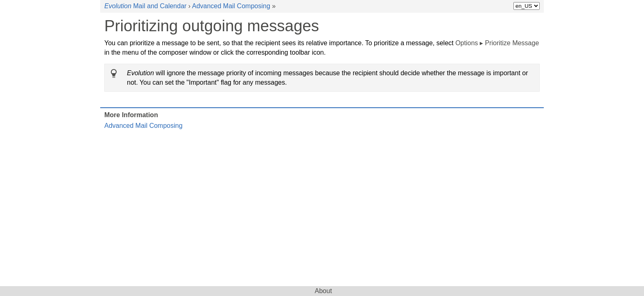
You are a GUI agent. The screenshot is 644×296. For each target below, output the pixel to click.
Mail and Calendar (145, 6)
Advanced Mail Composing (231, 6)
